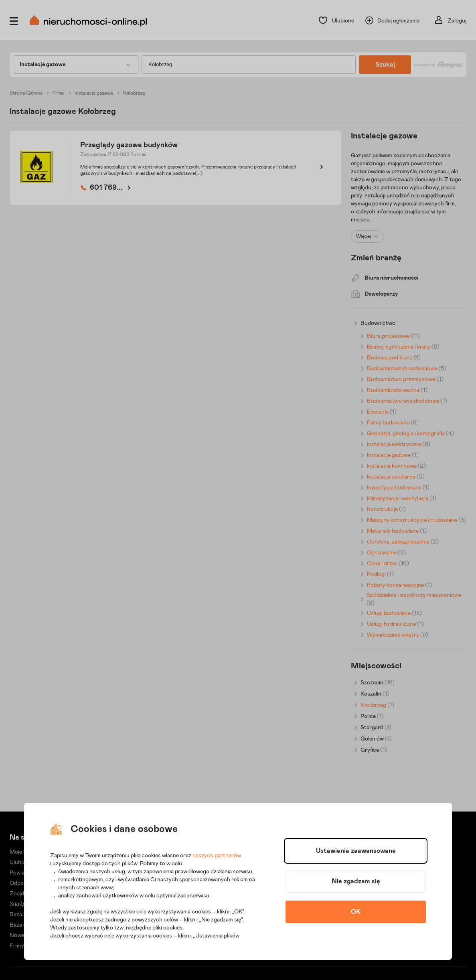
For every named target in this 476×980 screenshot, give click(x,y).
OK (356, 912)
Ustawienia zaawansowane (356, 851)
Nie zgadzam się (356, 881)
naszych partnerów (217, 856)
